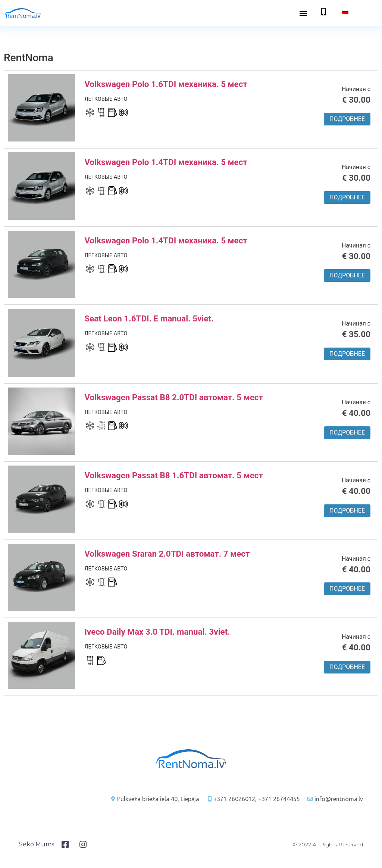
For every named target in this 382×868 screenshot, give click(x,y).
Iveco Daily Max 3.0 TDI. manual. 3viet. (157, 632)
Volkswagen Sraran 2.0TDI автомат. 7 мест (167, 554)
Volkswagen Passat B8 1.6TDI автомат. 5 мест (174, 475)
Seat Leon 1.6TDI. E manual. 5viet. (149, 318)
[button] (303, 13)
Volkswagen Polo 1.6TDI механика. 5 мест (166, 84)
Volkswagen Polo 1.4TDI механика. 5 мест (166, 162)
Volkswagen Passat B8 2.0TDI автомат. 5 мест (174, 397)
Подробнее (347, 119)
